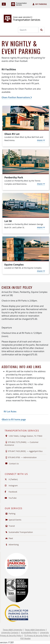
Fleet (9, 538)
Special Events (13, 520)
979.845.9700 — (21, 457)
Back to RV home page (14, 419)
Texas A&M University (12, 630)
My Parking (40, 4)
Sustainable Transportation (19, 532)
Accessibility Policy (29, 632)
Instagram (11, 486)
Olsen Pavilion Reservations (17, 97)
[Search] (28, 30)
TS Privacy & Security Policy (36, 635)
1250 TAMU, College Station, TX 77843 (23, 436)
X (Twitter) (11, 479)
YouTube (11, 498)
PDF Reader (25, 638)
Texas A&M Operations (35, 630)
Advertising (12, 545)
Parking (10, 514)
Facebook (11, 492)
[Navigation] (4, 4)
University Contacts (10, 632)
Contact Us (12, 464)
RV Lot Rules (10, 412)
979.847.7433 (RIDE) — (24, 451)
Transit (10, 526)
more (41, 140)
